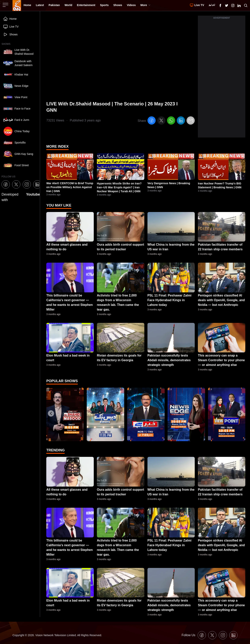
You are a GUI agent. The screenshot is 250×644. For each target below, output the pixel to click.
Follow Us (188, 635)
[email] (191, 121)
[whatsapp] (171, 121)
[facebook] (152, 121)
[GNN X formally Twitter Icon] (227, 5)
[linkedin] (181, 121)
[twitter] (161, 121)
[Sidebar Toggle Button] (6, 5)
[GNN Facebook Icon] (220, 5)
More (145, 5)
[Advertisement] (222, 79)
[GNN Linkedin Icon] (239, 5)
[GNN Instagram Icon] (233, 5)
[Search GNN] (246, 5)
